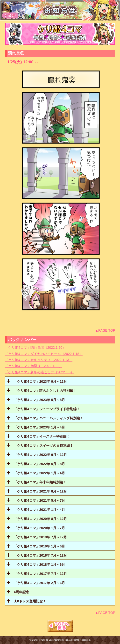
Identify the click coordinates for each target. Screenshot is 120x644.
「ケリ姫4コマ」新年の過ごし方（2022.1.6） (39, 372)
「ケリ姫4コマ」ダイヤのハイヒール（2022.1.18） (44, 354)
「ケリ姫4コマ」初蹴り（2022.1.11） (34, 366)
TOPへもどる (60, 626)
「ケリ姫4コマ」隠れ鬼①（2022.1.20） (35, 348)
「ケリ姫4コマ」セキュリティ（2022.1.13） (39, 360)
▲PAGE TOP (105, 330)
